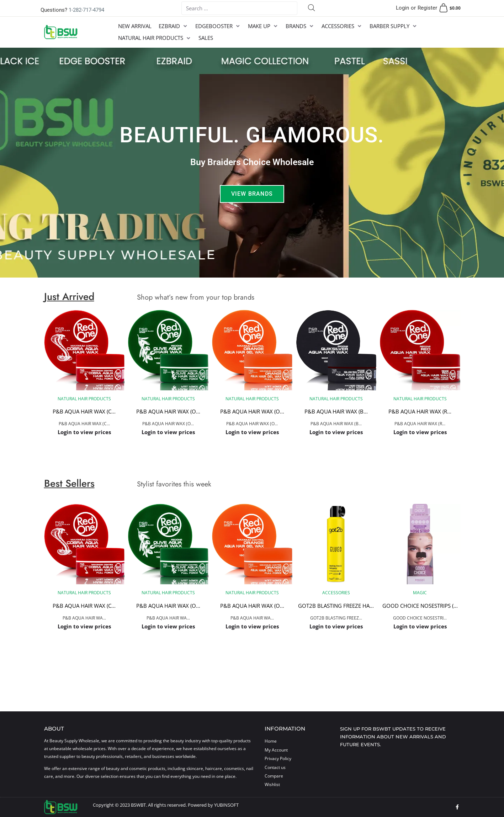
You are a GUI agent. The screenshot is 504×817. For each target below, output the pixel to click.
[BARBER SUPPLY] (394, 26)
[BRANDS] (300, 26)
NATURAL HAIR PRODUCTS (84, 399)
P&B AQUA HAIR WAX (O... (168, 412)
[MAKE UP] (263, 26)
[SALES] (206, 38)
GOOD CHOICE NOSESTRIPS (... (420, 606)
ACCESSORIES (336, 593)
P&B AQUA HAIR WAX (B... (336, 412)
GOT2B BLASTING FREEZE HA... (336, 606)
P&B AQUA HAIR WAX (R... (420, 412)
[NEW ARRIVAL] (135, 26)
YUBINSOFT (226, 805)
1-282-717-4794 (86, 10)
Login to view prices (84, 432)
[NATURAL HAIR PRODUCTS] (155, 38)
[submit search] (312, 8)
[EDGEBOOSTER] (218, 26)
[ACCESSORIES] (342, 26)
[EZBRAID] (173, 26)
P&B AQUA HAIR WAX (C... (84, 412)
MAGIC (420, 593)
